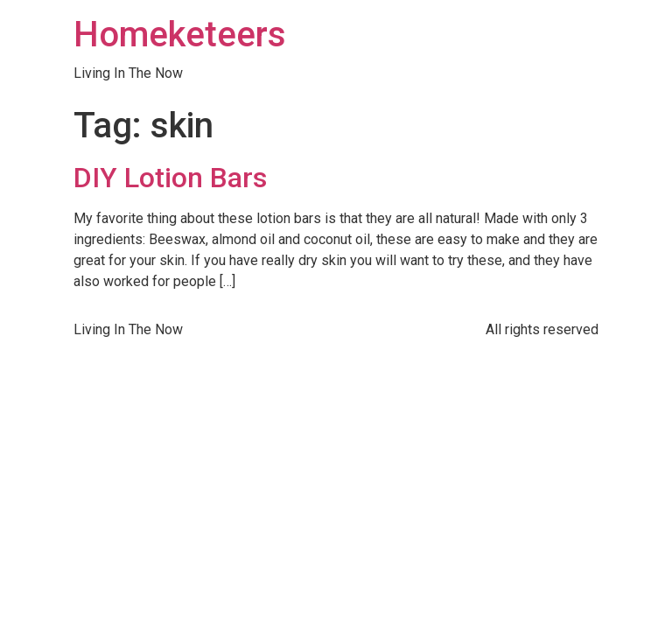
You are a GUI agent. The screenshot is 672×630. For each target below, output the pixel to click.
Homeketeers (180, 35)
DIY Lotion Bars (170, 178)
